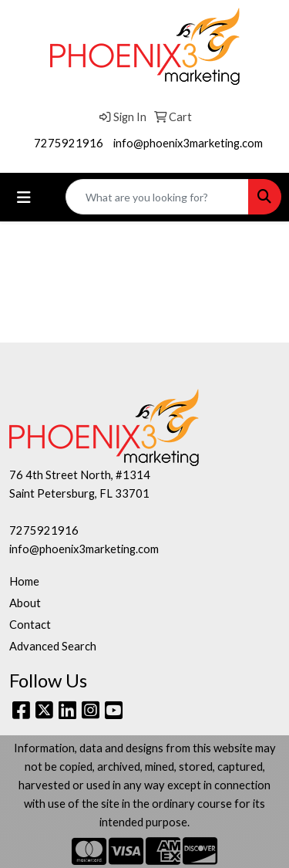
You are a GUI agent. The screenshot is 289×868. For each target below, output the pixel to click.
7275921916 (69, 143)
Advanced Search (53, 646)
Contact (30, 625)
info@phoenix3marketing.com (188, 143)
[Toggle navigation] (24, 197)
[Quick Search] (157, 197)
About (25, 603)
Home (24, 581)
